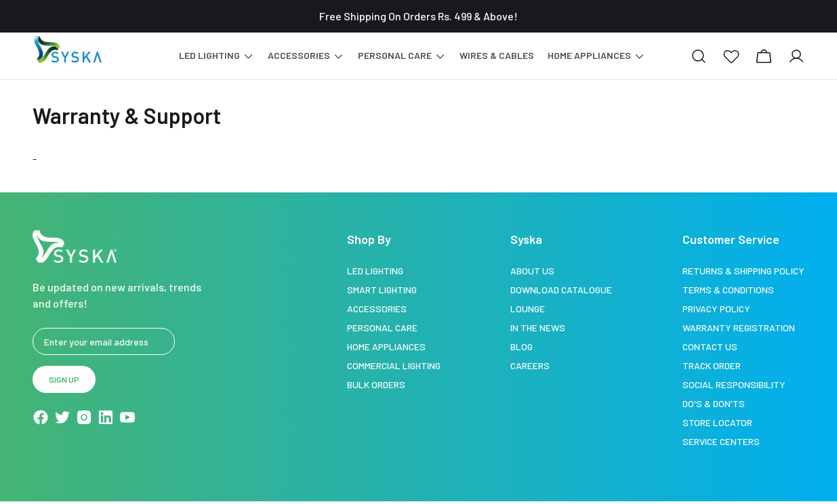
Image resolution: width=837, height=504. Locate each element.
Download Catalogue (561, 290)
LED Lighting (375, 271)
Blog (522, 346)
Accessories (377, 309)
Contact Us (710, 346)
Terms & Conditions (728, 290)
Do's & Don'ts (714, 403)
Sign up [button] (64, 379)
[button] (731, 56)
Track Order (712, 365)
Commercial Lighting (394, 365)
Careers (530, 365)
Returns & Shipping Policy (743, 271)
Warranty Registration (739, 328)
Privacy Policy (716, 309)
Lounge (528, 309)
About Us (532, 271)
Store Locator (717, 422)
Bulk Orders (376, 384)
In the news (538, 328)
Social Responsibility (734, 384)
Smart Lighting (382, 290)
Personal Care (382, 328)
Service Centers (721, 441)
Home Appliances (386, 346)
